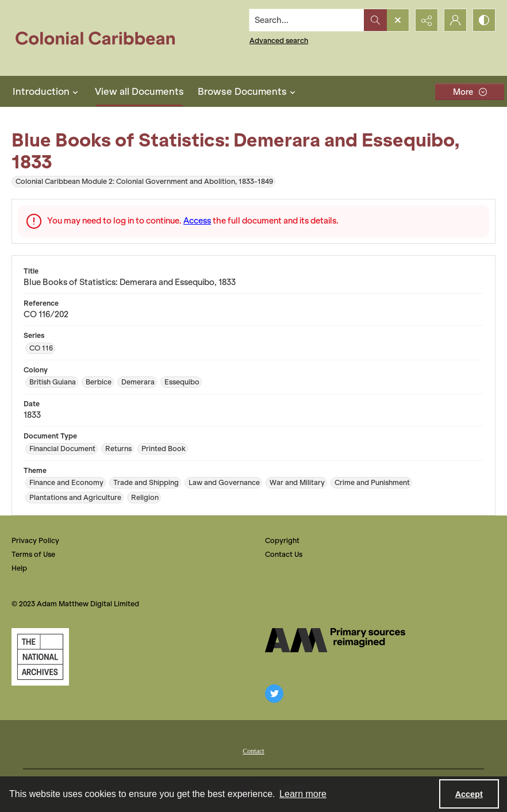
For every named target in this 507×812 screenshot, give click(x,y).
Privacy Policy (35, 540)
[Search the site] (307, 20)
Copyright (282, 540)
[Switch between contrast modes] (484, 20)
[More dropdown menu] (470, 92)
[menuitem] (253, 750)
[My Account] (455, 20)
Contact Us (284, 554)
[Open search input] (398, 20)
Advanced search (279, 41)
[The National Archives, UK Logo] (40, 657)
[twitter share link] (274, 694)
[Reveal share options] (427, 20)
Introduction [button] (47, 91)
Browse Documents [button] (248, 91)
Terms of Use (33, 554)
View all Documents (139, 91)
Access (197, 221)
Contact (253, 751)
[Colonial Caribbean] (103, 38)
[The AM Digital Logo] (335, 640)
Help (19, 568)
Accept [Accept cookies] (469, 794)
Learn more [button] (303, 794)
